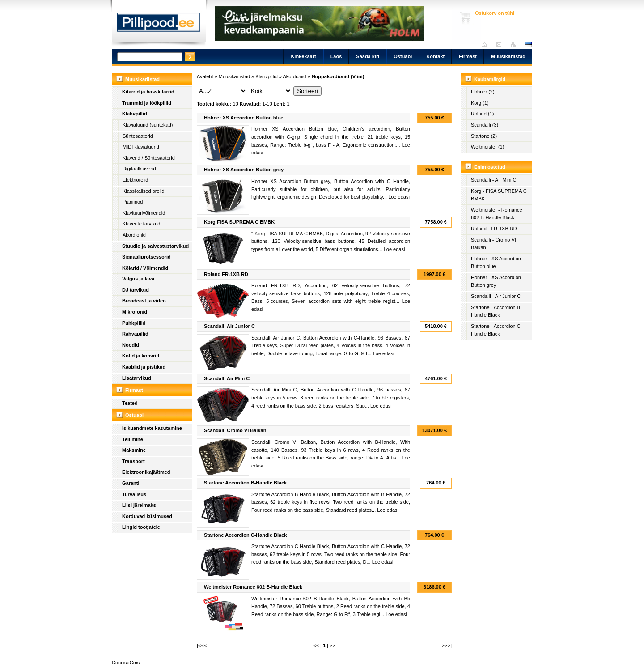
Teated (130, 403)
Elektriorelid (135, 180)
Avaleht (487, 45)
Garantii (131, 483)
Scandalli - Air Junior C (496, 296)
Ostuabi (403, 56)
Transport (133, 461)
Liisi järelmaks (139, 505)
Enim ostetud (490, 167)
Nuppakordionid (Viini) (338, 76)
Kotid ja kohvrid (141, 356)
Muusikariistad (508, 56)
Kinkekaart (303, 56)
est (528, 45)
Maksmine (134, 450)
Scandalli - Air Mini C (494, 180)
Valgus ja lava (138, 279)
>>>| (447, 646)
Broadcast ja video (144, 301)
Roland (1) (482, 114)
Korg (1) (480, 103)
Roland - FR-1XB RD (494, 229)
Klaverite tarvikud (141, 224)
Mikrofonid (135, 312)
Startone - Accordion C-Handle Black (496, 330)
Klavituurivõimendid (144, 213)
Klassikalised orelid (144, 191)
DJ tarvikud (136, 290)
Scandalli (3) (485, 125)
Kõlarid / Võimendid (145, 268)
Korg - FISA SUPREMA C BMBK (499, 195)
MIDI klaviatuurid (141, 147)
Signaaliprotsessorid (146, 257)
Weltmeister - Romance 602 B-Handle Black (497, 214)
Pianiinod (133, 202)
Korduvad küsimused (147, 516)
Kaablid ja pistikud (144, 367)
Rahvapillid (135, 334)
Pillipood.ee (159, 25)
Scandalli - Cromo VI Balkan (494, 244)
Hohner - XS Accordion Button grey (496, 281)
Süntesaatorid (138, 136)
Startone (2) (484, 136)
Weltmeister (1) (487, 147)
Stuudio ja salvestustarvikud (155, 246)
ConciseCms (126, 663)
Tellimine (133, 439)
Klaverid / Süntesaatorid (149, 158)
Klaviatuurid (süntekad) (148, 125)
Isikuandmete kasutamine (152, 428)
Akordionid (134, 235)
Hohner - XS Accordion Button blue (496, 263)
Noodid (131, 345)
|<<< (202, 646)
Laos (336, 56)
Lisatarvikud (137, 378)
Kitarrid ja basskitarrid (148, 92)
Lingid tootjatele (141, 527)
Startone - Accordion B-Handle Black (496, 311)
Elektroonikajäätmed (146, 472)
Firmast (468, 56)
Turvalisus (134, 494)
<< (316, 646)
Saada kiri (501, 45)
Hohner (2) (483, 92)
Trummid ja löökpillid (147, 103)
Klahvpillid (135, 114)
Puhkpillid (134, 323)
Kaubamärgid (490, 79)
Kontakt (435, 56)
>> (333, 646)
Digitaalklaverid (139, 169)
